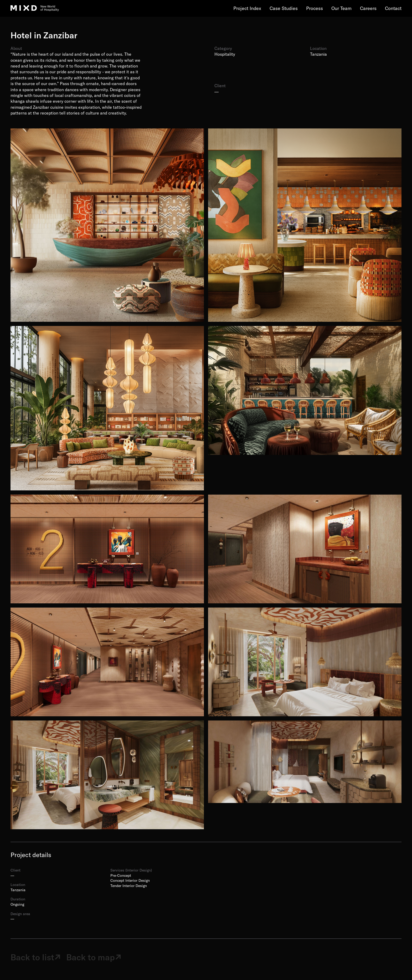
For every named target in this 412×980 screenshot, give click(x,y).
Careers (368, 8)
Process (315, 8)
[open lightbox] (107, 225)
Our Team (341, 8)
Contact (393, 8)
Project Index (247, 8)
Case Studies (284, 8)
